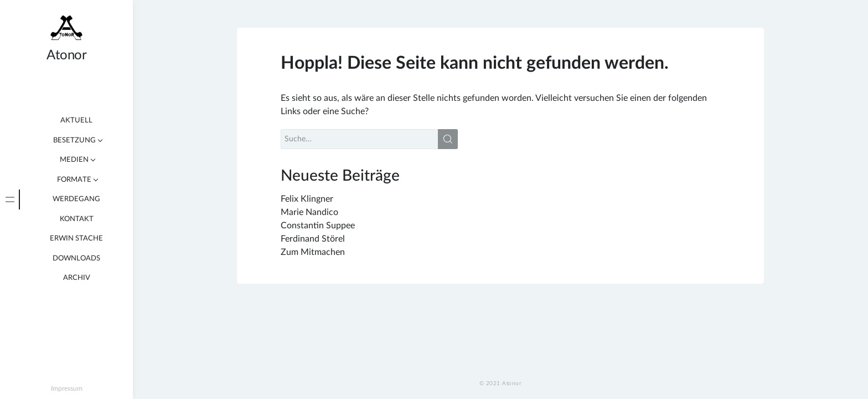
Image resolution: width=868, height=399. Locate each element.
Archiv (77, 278)
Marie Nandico (309, 212)
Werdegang (76, 199)
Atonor (66, 55)
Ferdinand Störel (313, 239)
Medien (74, 160)
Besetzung (74, 140)
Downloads (76, 259)
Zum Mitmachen (313, 252)
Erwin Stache (76, 239)
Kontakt (77, 219)
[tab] (10, 199)
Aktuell (76, 121)
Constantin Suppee (318, 226)
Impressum (67, 388)
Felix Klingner (307, 199)
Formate (74, 180)
